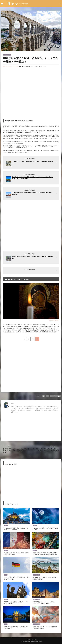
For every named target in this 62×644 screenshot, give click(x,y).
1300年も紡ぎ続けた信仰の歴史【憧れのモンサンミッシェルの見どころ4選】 (16, 529)
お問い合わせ (34, 640)
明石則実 (13, 403)
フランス (6, 526)
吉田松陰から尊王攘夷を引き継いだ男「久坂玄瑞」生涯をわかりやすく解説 (46, 450)
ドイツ (6, 575)
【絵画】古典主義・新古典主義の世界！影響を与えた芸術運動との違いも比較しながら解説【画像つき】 (45, 554)
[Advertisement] (17, 82)
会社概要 (28, 640)
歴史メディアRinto (7, 67)
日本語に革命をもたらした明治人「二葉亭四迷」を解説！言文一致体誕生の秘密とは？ (16, 451)
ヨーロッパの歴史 (7, 55)
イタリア (6, 600)
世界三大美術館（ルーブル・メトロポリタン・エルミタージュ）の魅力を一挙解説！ (45, 603)
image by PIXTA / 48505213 (54, 321)
